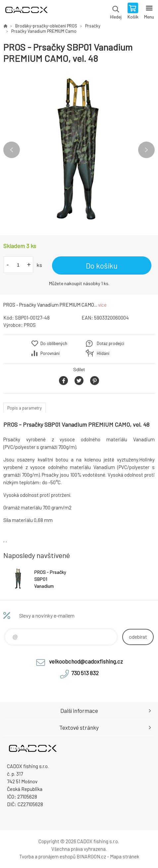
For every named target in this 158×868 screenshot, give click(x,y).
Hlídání (103, 353)
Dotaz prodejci (110, 343)
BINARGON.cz (91, 856)
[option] (79, 150)
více (102, 305)
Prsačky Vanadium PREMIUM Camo (44, 31)
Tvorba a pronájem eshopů (47, 856)
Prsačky (93, 26)
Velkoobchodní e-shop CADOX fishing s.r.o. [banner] (26, 12)
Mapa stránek (125, 856)
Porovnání (50, 353)
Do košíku (102, 266)
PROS (30, 325)
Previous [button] (12, 150)
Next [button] (146, 150)
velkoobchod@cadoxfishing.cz (86, 661)
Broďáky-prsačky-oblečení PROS (46, 26)
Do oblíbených (54, 343)
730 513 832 (85, 673)
